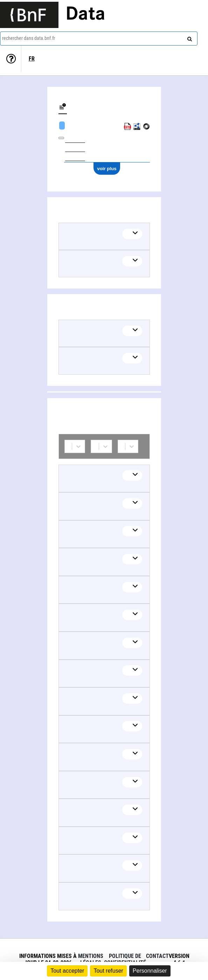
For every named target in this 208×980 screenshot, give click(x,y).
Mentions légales (91, 959)
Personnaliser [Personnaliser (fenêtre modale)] (150, 971)
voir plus (107, 169)
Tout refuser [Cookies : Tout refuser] (108, 971)
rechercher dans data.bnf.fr (29, 38)
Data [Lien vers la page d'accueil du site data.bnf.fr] (85, 15)
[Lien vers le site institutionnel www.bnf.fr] (29, 15)
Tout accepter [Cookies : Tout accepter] (67, 971)
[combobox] (99, 39)
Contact (157, 956)
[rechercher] (189, 37)
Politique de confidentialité (125, 959)
